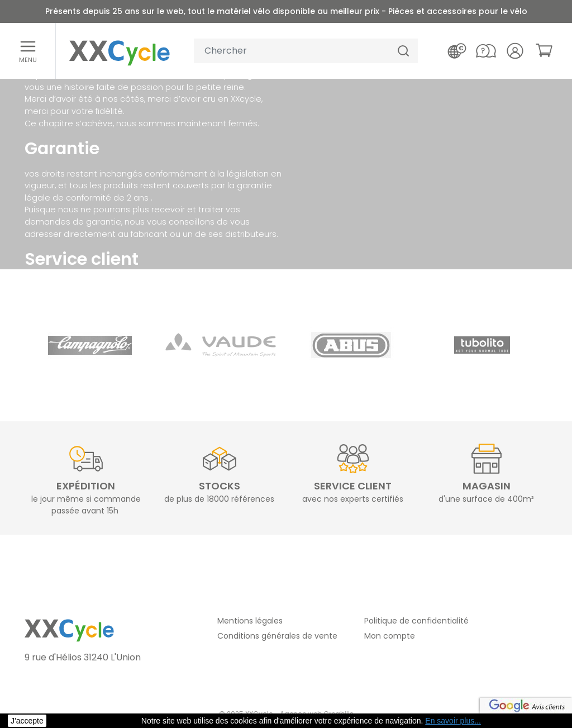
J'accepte (27, 721)
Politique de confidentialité (416, 621)
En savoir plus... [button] (453, 721)
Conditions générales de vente (277, 636)
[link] (544, 50)
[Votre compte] (515, 51)
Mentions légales (250, 621)
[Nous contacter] (486, 51)
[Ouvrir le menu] (28, 51)
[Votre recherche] (292, 51)
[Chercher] (403, 51)
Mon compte (390, 636)
